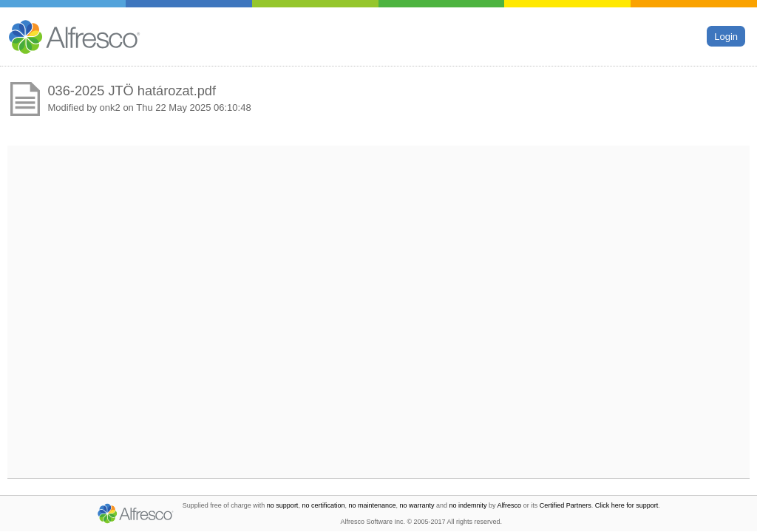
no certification (323, 505)
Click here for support (627, 505)
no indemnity (468, 505)
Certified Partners (566, 505)
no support (283, 505)
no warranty (417, 505)
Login (726, 36)
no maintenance (372, 505)
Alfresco (510, 505)
